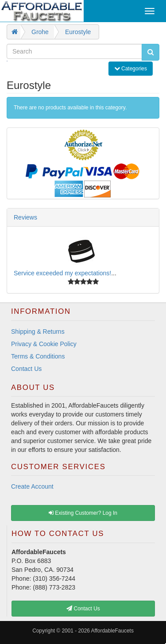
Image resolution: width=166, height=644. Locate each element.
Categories (133, 68)
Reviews (25, 217)
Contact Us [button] (83, 609)
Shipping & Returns (38, 332)
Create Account (32, 486)
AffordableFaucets (112, 631)
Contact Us (26, 369)
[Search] (74, 51)
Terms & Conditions (38, 356)
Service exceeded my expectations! (62, 273)
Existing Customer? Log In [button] (83, 513)
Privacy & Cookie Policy (44, 344)
